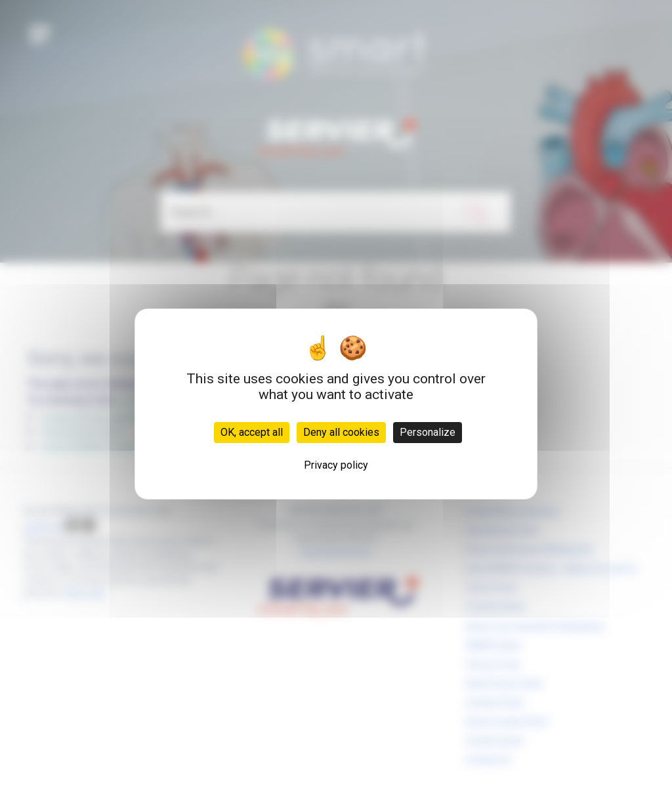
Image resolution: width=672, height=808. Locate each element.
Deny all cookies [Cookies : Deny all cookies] (341, 432)
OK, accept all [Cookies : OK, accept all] (252, 432)
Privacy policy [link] (336, 465)
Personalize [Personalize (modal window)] (428, 432)
